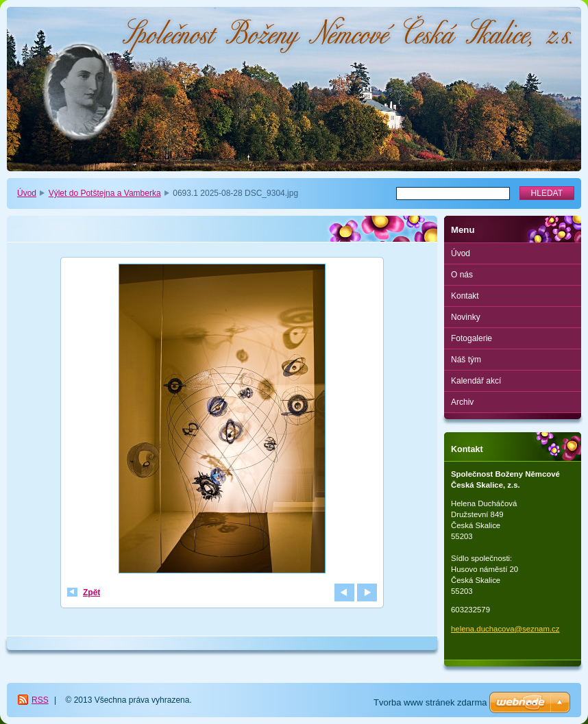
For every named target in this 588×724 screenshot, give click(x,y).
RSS (40, 700)
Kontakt (465, 296)
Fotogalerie (471, 338)
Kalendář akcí (476, 381)
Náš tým (466, 360)
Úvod (27, 193)
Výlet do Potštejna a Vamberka (105, 193)
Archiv (462, 402)
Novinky (466, 317)
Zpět (91, 592)
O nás (462, 275)
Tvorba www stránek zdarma (430, 702)
